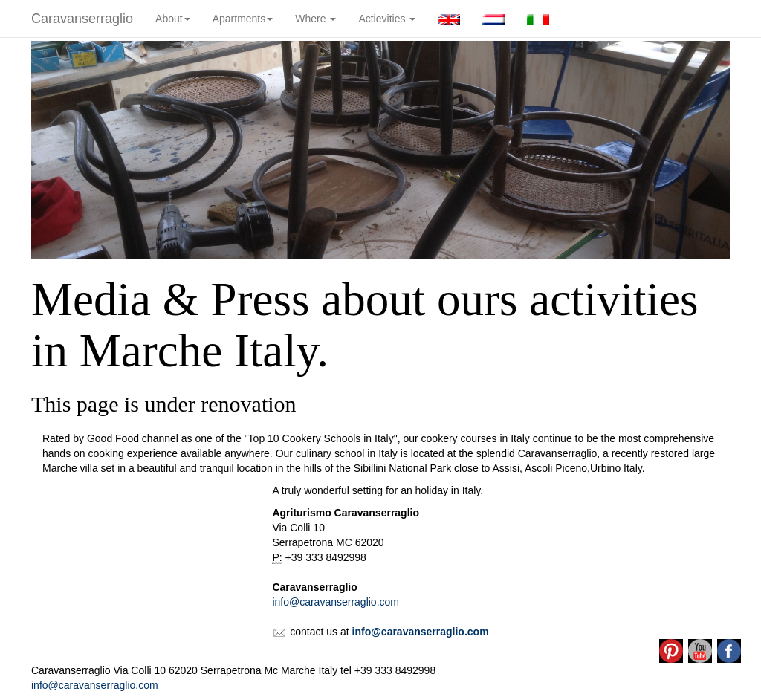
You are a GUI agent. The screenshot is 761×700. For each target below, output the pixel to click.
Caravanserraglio (82, 19)
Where (315, 19)
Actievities (387, 19)
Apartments (243, 19)
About (173, 19)
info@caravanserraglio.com (336, 602)
